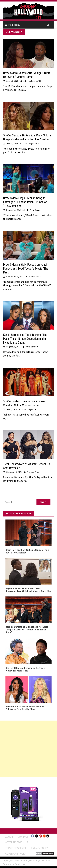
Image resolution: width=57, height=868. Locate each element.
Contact (23, 837)
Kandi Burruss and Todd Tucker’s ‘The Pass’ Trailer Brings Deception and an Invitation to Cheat (25, 339)
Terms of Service (16, 848)
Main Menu (14, 25)
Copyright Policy (16, 854)
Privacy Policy (40, 848)
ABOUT (9, 837)
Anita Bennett (36, 210)
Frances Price (35, 277)
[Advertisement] (28, 749)
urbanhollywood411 (32, 81)
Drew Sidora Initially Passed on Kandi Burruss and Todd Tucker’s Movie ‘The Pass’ (26, 269)
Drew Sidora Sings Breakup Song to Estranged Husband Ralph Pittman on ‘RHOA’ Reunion (25, 202)
